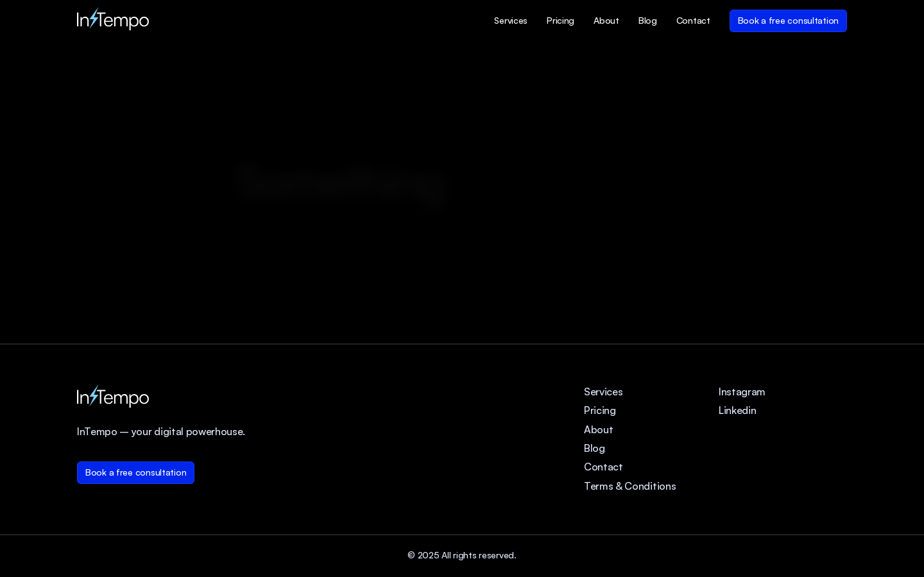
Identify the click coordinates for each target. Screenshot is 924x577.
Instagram (742, 392)
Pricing (600, 410)
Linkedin (737, 410)
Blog (595, 448)
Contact (603, 467)
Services (603, 392)
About (598, 429)
